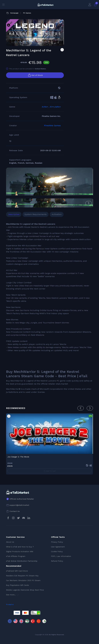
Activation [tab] (57, 214)
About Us (10, 542)
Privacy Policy (57, 542)
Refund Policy (57, 561)
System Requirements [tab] (36, 214)
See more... (13, 595)
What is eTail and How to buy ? (20, 547)
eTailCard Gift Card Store (17, 571)
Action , (46, 107)
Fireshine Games (52, 125)
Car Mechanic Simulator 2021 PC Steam (23, 580)
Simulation (55, 107)
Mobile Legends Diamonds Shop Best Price (25, 590)
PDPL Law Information (61, 556)
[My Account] (90, 5)
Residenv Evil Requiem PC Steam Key (22, 576)
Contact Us (15, 511)
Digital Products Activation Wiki (20, 551)
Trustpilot (10, 604)
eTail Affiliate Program (16, 556)
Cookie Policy (57, 551)
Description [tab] (14, 214)
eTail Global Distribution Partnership (22, 561)
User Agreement (58, 547)
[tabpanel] (49, 308)
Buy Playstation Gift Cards (17, 585)
